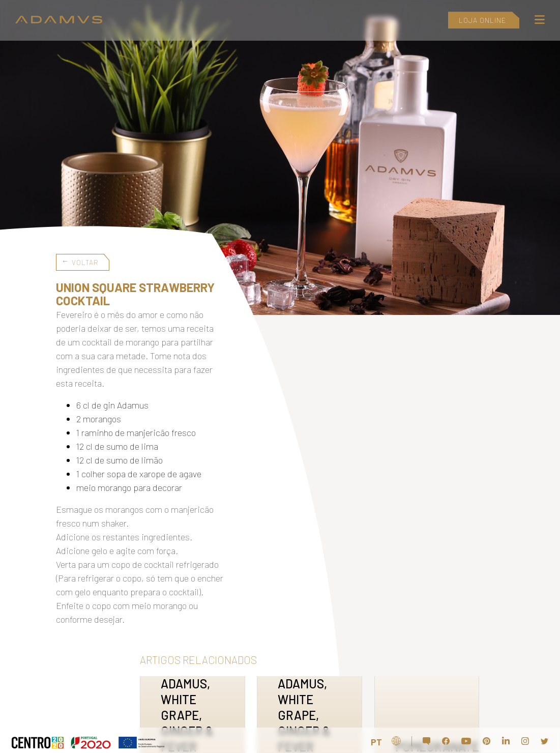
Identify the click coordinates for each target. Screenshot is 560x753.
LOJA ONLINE (482, 20)
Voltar (85, 262)
